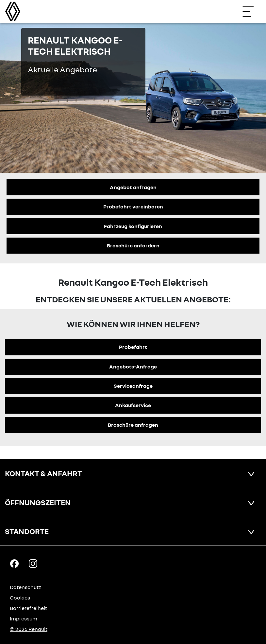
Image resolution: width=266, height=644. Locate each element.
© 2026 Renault (29, 629)
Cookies (20, 598)
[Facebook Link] (14, 563)
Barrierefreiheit (28, 608)
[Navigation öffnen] (251, 11)
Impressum (24, 618)
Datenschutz (25, 587)
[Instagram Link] (33, 563)
